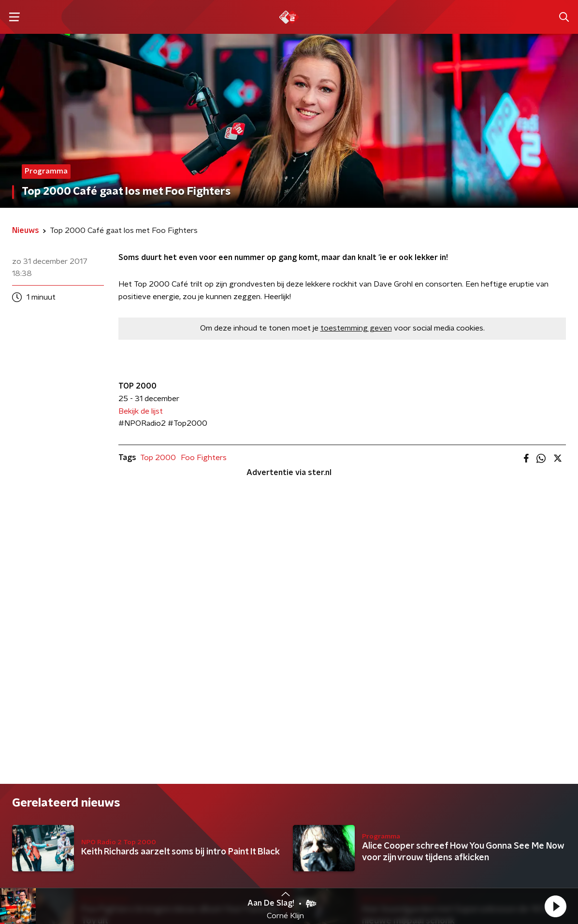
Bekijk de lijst (141, 411)
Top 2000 (158, 458)
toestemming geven (356, 328)
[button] (555, 906)
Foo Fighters (204, 458)
